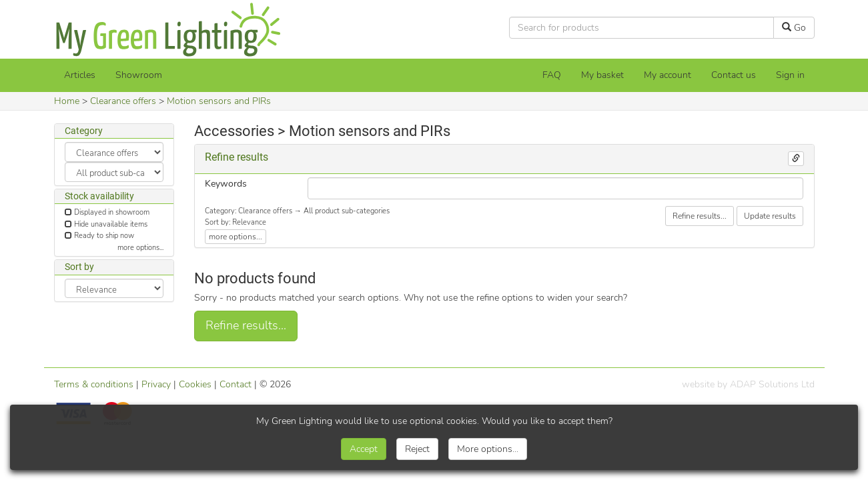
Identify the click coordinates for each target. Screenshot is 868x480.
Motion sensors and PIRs (219, 101)
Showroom (139, 75)
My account (668, 75)
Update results (770, 216)
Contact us (734, 75)
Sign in (790, 75)
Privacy (156, 384)
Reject (417, 449)
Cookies (195, 384)
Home (67, 101)
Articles (80, 75)
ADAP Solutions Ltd (772, 384)
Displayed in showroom (112, 212)
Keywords (226, 184)
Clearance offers (123, 101)
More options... (488, 449)
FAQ (552, 75)
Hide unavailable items (111, 224)
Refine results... (700, 216)
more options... (140, 248)
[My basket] (602, 75)
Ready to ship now (104, 236)
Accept (364, 449)
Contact (236, 384)
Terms (94, 384)
